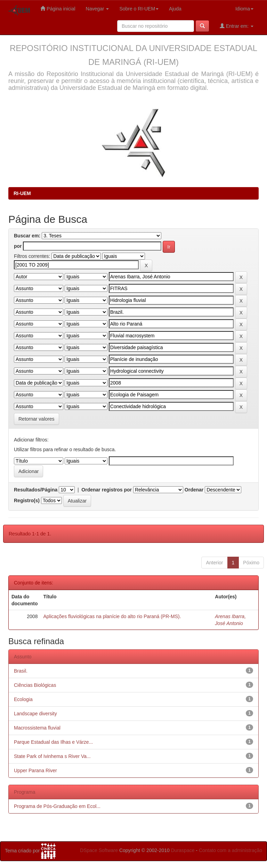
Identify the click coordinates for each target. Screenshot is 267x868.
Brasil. (21, 671)
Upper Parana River (35, 770)
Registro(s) (27, 500)
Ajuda (175, 9)
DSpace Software (99, 850)
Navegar (98, 9)
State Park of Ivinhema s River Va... (52, 756)
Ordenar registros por (107, 490)
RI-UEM (22, 193)
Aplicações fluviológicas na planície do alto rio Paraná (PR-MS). (112, 616)
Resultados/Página (36, 490)
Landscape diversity (35, 714)
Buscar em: (27, 236)
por (18, 246)
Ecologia (23, 699)
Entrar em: (237, 26)
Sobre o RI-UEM (139, 9)
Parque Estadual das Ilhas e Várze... (53, 742)
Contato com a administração (230, 850)
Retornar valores (37, 419)
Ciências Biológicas (35, 685)
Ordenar (194, 490)
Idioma (244, 9)
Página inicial (58, 9)
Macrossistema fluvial (37, 728)
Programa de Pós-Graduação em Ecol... (57, 806)
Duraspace (183, 850)
